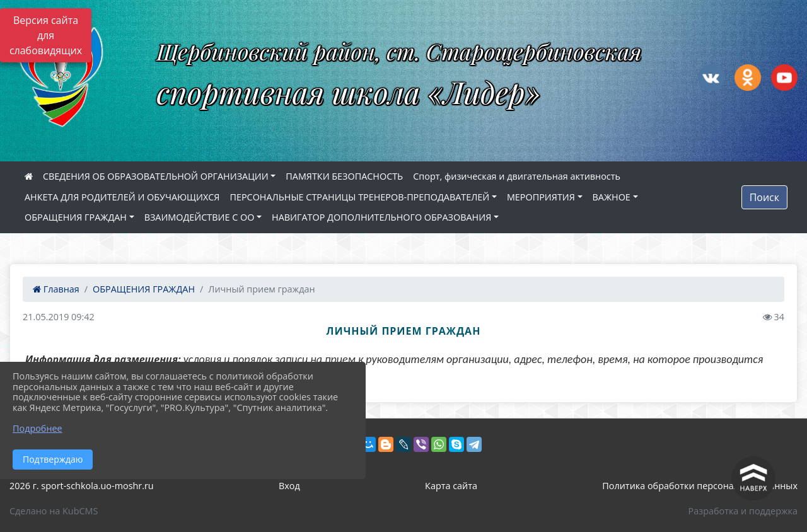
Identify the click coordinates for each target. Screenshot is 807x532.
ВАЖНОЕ (612, 197)
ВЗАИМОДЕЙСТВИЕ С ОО (200, 217)
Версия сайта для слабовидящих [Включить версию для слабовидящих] (46, 35)
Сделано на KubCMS (54, 511)
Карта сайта (451, 486)
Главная (56, 289)
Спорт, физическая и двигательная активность (517, 176)
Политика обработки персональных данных (700, 486)
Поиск (764, 197)
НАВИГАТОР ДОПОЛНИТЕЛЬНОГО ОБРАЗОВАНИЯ (381, 217)
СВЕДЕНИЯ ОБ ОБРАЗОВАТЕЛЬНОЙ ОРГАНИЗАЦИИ (156, 176)
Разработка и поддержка (743, 511)
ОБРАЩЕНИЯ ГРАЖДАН (76, 217)
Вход (289, 486)
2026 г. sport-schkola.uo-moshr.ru (82, 486)
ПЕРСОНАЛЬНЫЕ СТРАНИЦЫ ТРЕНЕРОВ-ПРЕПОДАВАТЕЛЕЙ (359, 197)
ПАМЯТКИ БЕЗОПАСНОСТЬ (344, 176)
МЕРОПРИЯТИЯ (541, 197)
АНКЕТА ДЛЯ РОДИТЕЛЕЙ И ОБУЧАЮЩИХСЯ (122, 197)
